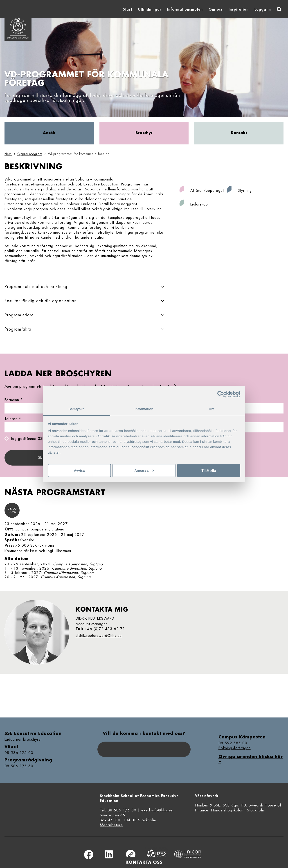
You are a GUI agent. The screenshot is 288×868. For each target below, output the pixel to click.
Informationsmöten (185, 9)
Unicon (188, 854)
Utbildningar (150, 9)
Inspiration (239, 9)
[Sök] (279, 9)
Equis (156, 854)
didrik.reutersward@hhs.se (99, 636)
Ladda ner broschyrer (23, 740)
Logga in (263, 9)
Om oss (216, 9)
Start (127, 9)
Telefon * (13, 419)
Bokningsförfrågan (235, 748)
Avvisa (79, 470)
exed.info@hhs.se (157, 810)
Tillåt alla (209, 470)
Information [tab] (144, 409)
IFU (244, 805)
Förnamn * (14, 400)
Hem (8, 154)
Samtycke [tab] (77, 409)
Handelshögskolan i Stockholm (238, 810)
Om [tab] (211, 409)
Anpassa (144, 470)
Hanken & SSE (208, 805)
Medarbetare (111, 825)
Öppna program (30, 154)
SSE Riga (231, 805)
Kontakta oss (144, 862)
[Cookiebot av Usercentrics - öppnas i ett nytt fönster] (221, 394)
